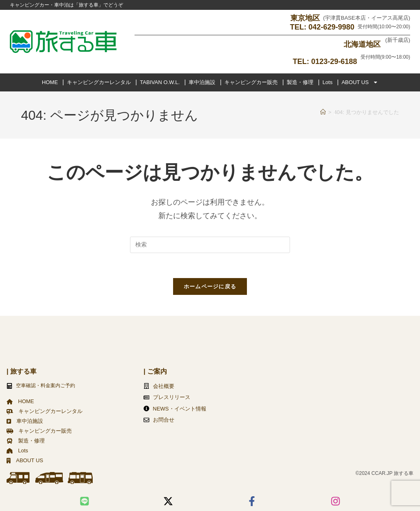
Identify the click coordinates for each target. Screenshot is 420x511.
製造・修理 (300, 82)
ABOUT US (360, 82)
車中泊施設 (202, 82)
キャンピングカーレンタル (99, 82)
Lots (328, 82)
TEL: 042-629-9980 (322, 27)
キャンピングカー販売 (251, 82)
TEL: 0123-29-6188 (325, 61)
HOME (50, 82)
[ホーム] (323, 112)
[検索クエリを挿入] (210, 244)
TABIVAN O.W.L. (160, 82)
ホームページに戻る (210, 286)
